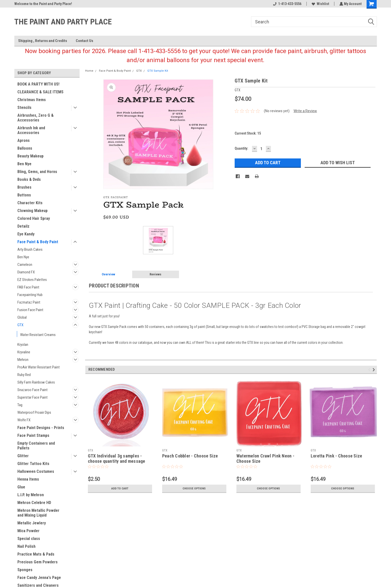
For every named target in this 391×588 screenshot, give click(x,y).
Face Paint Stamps (33, 435)
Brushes (24, 187)
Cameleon (25, 265)
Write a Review (305, 111)
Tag (20, 405)
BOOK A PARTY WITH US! (38, 84)
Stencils (24, 108)
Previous (370, 370)
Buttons (24, 195)
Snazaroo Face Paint (32, 390)
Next (375, 370)
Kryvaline (24, 352)
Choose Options (194, 488)
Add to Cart (120, 488)
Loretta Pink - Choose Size (336, 456)
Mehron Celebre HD (34, 503)
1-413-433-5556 (287, 4)
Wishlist (320, 4)
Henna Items (28, 479)
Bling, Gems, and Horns (37, 172)
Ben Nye (24, 164)
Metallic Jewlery (32, 523)
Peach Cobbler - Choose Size (190, 456)
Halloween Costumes (36, 471)
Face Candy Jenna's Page (39, 578)
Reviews (155, 274)
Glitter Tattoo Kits (33, 464)
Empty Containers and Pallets (36, 446)
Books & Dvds (29, 179)
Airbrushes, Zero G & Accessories (35, 118)
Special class (29, 539)
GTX (20, 325)
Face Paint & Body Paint (38, 242)
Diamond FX (26, 272)
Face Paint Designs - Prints (41, 428)
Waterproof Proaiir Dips (34, 412)
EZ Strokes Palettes (32, 280)
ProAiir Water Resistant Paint (39, 367)
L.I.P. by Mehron (31, 495)
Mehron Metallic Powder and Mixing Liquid (38, 513)
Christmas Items (32, 100)
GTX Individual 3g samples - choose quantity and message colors (117, 461)
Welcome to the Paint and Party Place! (43, 4)
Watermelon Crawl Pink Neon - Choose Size (265, 458)
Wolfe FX (24, 420)
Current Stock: (248, 133)
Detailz (23, 226)
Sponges (25, 570)
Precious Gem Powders (38, 562)
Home (89, 71)
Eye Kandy (26, 234)
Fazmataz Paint (29, 302)
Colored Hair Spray (34, 218)
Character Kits (30, 203)
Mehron (23, 360)
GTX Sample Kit (158, 71)
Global (22, 317)
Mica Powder (28, 531)
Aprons (24, 140)
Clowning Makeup (32, 211)
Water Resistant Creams (38, 335)
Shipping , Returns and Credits (43, 41)
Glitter (23, 456)
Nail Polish (26, 546)
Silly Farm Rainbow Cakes (36, 382)
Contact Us (84, 41)
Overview (108, 274)
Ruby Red (24, 375)
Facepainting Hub (30, 295)
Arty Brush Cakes (30, 249)
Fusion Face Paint (30, 310)
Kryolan (23, 345)
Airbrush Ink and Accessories (31, 130)
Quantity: (241, 148)
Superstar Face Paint (32, 397)
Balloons (25, 148)
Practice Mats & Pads (36, 554)
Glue (21, 487)
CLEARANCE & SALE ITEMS (40, 92)
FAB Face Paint (28, 287)
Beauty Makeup (30, 156)
